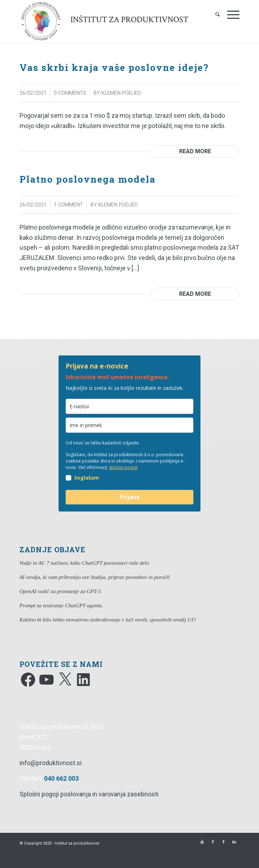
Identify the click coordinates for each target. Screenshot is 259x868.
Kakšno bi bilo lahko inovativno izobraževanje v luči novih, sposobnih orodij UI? (108, 620)
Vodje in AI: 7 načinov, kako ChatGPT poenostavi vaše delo (84, 563)
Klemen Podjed (121, 93)
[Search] (214, 14)
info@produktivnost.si (51, 763)
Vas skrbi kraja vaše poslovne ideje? (114, 67)
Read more (195, 151)
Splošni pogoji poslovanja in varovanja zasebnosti (89, 794)
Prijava (130, 497)
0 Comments (70, 93)
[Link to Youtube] (202, 842)
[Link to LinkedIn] (234, 842)
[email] (129, 406)
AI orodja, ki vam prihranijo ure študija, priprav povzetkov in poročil (95, 577)
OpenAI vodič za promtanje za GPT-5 (60, 591)
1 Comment (68, 205)
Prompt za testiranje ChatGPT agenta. (61, 605)
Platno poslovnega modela (88, 179)
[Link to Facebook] (213, 842)
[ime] (129, 425)
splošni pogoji (123, 467)
